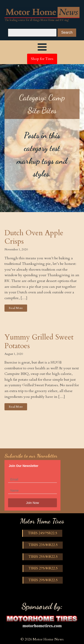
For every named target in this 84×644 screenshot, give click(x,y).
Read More (16, 308)
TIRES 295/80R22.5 (43, 580)
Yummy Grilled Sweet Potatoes (39, 342)
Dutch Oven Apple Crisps (34, 237)
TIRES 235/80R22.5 (43, 545)
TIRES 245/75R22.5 (43, 533)
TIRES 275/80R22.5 (43, 568)
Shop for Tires (42, 59)
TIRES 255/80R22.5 (43, 557)
